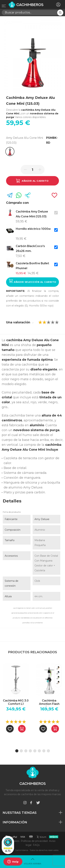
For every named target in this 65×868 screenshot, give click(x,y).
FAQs (36, 845)
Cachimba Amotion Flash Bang (49, 703)
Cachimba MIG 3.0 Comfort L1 (16, 702)
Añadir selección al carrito (33, 281)
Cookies (14, 841)
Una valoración (20, 322)
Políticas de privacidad (34, 841)
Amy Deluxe (42, 519)
